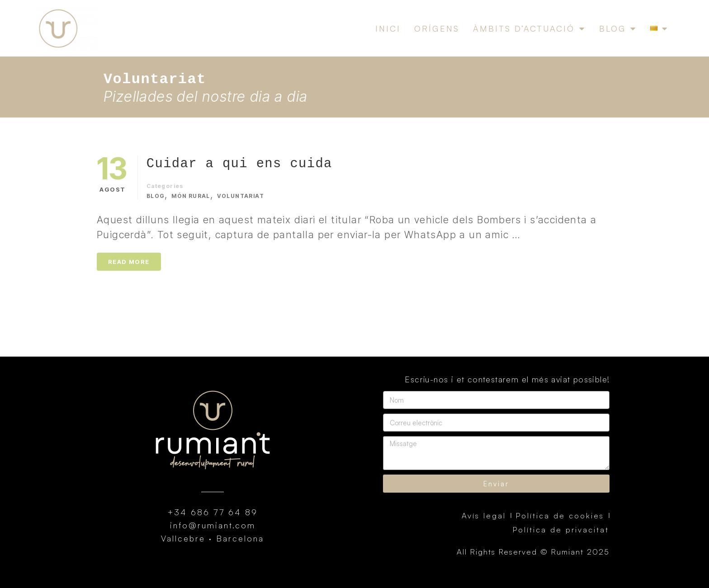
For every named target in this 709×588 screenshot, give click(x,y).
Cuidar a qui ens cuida (239, 164)
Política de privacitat (561, 529)
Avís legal (484, 515)
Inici (388, 28)
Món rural (191, 196)
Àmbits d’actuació (529, 28)
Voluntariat (241, 196)
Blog (618, 28)
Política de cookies (560, 515)
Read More (129, 262)
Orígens (437, 28)
